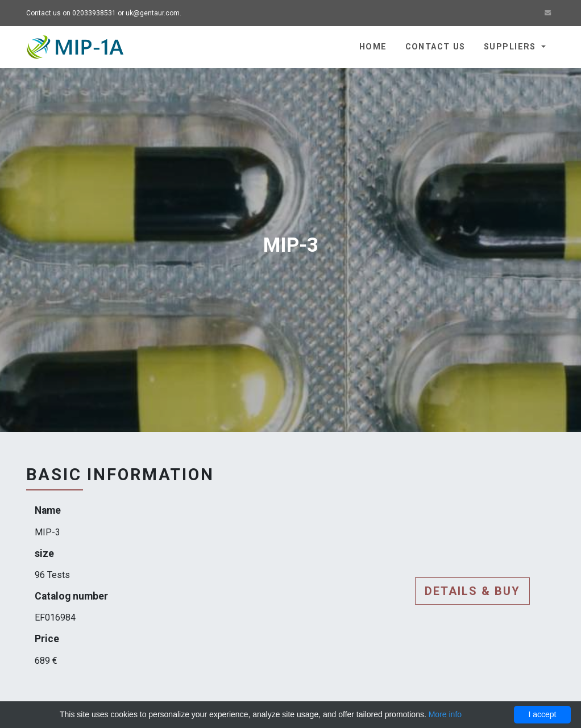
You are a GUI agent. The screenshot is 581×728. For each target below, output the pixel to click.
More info (445, 714)
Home (373, 47)
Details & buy (472, 591)
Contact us (435, 47)
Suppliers (511, 47)
